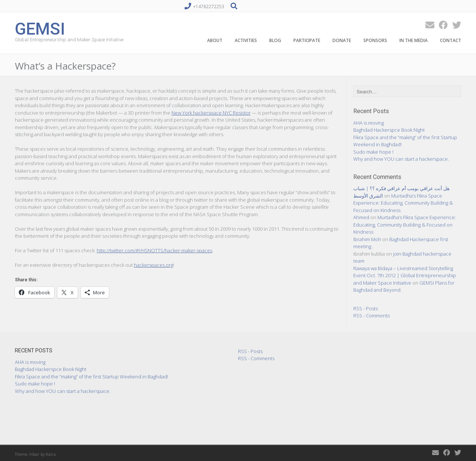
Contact (451, 40)
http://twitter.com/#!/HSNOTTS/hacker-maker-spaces (155, 250)
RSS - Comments (372, 316)
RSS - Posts (366, 308)
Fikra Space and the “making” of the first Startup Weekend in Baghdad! (91, 377)
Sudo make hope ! (373, 152)
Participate (307, 40)
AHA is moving (369, 123)
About (215, 40)
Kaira (51, 454)
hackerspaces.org (153, 265)
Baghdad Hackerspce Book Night (389, 130)
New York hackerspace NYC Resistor (211, 113)
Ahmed (361, 217)
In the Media (414, 40)
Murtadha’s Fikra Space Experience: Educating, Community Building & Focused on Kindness (403, 203)
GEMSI (40, 28)
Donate (342, 40)
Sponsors (375, 40)
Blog (275, 40)
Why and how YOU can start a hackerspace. (401, 159)
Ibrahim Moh (367, 239)
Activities (246, 40)
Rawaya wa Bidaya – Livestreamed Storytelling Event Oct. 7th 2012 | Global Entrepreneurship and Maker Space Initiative (405, 276)
